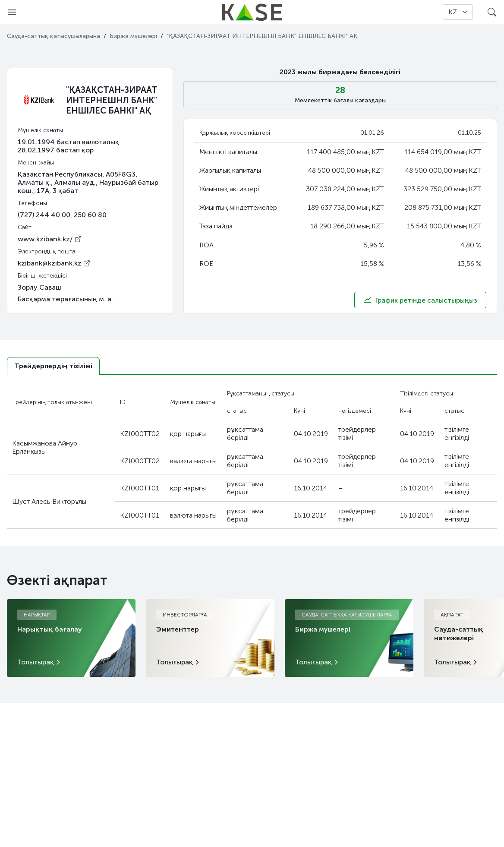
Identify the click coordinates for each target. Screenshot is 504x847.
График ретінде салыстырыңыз (420, 300)
